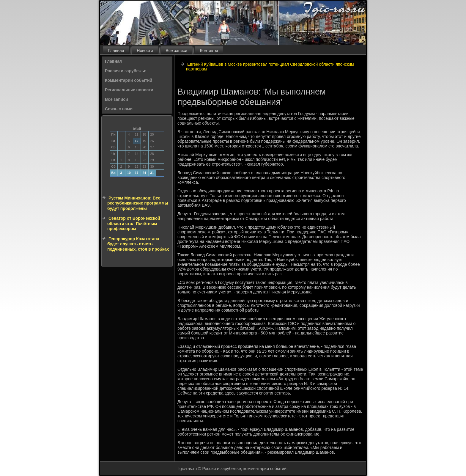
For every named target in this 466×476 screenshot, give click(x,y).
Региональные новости (129, 90)
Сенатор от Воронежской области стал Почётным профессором (134, 223)
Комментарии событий (129, 80)
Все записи (177, 51)
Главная (116, 51)
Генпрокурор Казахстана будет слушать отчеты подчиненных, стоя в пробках (138, 244)
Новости (145, 51)
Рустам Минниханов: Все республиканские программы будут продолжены (138, 203)
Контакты (209, 51)
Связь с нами (119, 109)
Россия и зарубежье (126, 71)
